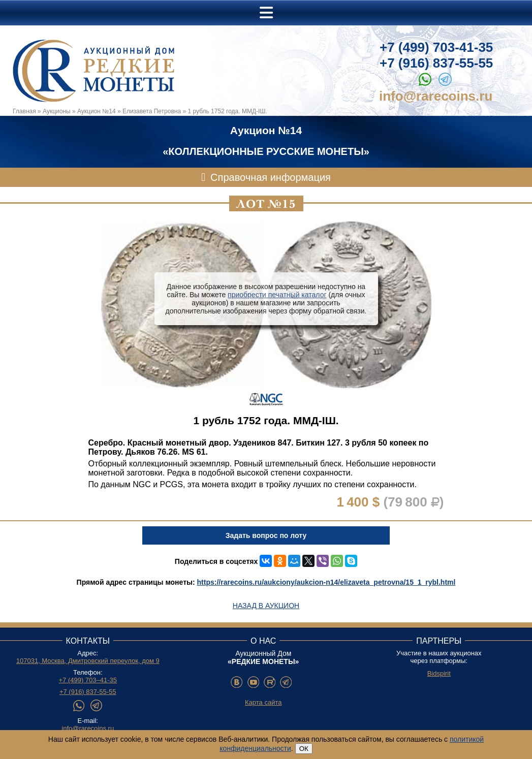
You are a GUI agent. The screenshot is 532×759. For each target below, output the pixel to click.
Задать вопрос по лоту (266, 535)
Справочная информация (271, 177)
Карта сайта (263, 702)
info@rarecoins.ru (436, 96)
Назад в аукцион (266, 606)
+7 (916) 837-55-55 (436, 63)
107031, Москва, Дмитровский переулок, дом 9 (88, 661)
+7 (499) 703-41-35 (436, 47)
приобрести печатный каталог (277, 295)
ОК (304, 749)
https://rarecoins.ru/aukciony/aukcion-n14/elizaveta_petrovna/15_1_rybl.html (326, 582)
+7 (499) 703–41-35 (88, 680)
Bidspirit (439, 673)
